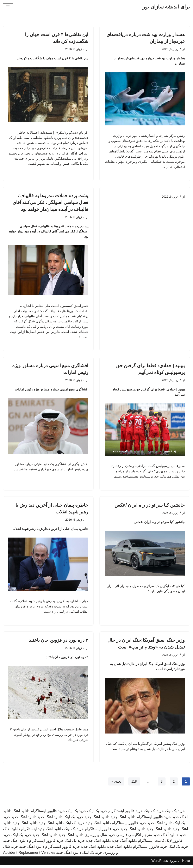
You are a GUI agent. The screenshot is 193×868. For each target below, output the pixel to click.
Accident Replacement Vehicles (29, 856)
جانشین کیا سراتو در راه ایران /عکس (150, 507)
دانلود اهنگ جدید (123, 820)
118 (134, 784)
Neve (186, 864)
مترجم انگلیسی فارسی (134, 838)
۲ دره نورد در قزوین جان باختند (58, 643)
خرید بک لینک (175, 814)
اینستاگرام (29, 832)
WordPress (160, 864)
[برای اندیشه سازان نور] (166, 7)
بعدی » (116, 784)
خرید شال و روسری (100, 838)
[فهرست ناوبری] (8, 7)
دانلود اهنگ (21, 814)
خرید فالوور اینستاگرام (126, 814)
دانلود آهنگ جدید (166, 838)
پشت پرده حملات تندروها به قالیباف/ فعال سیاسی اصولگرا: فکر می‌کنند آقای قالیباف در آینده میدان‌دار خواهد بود (50, 203)
